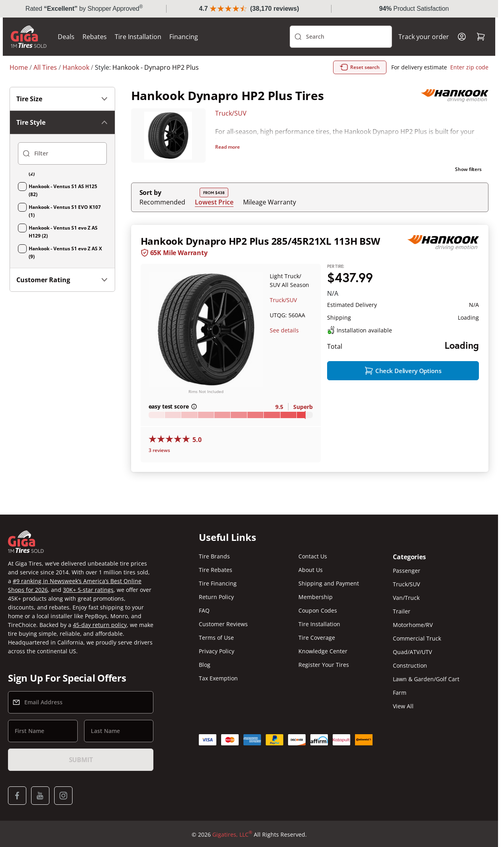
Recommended (162, 202)
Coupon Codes (318, 611)
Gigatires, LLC (232, 835)
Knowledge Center (323, 652)
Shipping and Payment (329, 584)
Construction (410, 666)
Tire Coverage (317, 638)
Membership (316, 598)
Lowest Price (214, 202)
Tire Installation (145, 37)
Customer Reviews (223, 625)
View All (403, 707)
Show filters (468, 169)
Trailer (402, 612)
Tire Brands (214, 557)
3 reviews (159, 451)
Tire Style (62, 122)
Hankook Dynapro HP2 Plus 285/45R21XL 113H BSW (260, 241)
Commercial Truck (417, 639)
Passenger (407, 571)
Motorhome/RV (413, 626)
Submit (81, 761)
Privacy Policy (217, 652)
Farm (400, 693)
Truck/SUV (231, 113)
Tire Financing (218, 584)
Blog (205, 665)
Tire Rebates (216, 571)
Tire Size (62, 99)
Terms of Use (216, 638)
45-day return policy (100, 626)
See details (284, 330)
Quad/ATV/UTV (412, 653)
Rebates (101, 37)
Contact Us (313, 557)
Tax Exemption (218, 679)
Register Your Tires (324, 665)
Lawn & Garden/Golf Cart (426, 680)
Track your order (417, 37)
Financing (190, 37)
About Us (311, 571)
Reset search (360, 67)
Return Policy (216, 598)
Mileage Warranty (270, 202)
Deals (73, 37)
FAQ (204, 611)
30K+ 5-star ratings (88, 591)
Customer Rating (62, 280)
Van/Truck (406, 598)
